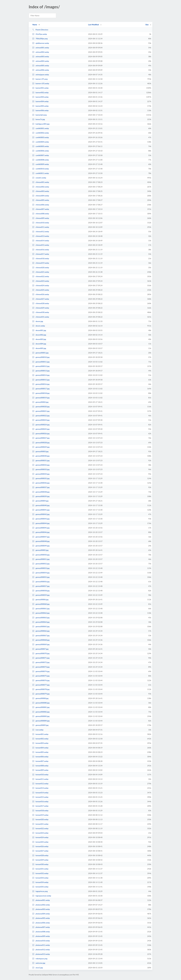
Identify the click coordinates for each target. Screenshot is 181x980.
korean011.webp (40, 779)
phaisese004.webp (41, 914)
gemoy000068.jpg (41, 640)
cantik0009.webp (41, 164)
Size (147, 25)
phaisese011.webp (41, 945)
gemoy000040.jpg (41, 505)
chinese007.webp (41, 209)
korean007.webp (40, 761)
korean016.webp (40, 801)
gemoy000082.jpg (41, 712)
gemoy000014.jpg (41, 375)
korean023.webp (40, 833)
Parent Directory (40, 30)
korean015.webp (40, 797)
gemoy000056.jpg (41, 582)
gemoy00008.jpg (40, 698)
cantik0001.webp (41, 128)
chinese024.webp (41, 285)
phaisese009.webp (41, 936)
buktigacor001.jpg (41, 124)
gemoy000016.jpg (41, 384)
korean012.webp (40, 784)
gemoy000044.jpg (41, 523)
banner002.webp (40, 92)
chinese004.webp (41, 196)
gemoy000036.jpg (41, 483)
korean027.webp (40, 851)
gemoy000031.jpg (41, 460)
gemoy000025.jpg (41, 429)
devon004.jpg (39, 344)
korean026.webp (40, 846)
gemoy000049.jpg (41, 546)
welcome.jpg (39, 963)
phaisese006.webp (41, 923)
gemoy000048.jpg (41, 541)
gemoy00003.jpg (40, 451)
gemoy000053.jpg (41, 568)
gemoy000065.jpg (41, 626)
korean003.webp (40, 743)
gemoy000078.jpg (41, 689)
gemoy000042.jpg (41, 514)
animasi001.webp (41, 48)
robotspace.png (40, 959)
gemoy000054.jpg (41, 573)
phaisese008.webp (41, 932)
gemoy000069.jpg (41, 644)
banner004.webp (40, 101)
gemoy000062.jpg (41, 613)
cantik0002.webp (41, 133)
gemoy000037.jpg (41, 487)
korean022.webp (40, 828)
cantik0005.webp (41, 146)
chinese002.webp (41, 187)
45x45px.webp (40, 34)
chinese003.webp (41, 191)
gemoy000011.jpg (41, 362)
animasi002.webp (41, 52)
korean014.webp (40, 793)
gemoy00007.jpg (40, 649)
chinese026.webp (41, 294)
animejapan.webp (41, 75)
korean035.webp (40, 887)
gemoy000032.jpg (41, 465)
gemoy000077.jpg (41, 685)
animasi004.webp (41, 61)
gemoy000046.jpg (41, 532)
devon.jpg (38, 321)
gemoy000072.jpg (41, 662)
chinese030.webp (41, 312)
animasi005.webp (41, 65)
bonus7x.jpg (39, 119)
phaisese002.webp (41, 905)
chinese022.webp (41, 276)
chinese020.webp (41, 267)
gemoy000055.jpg (41, 577)
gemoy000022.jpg (41, 416)
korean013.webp (40, 788)
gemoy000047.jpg (41, 537)
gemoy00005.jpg (40, 550)
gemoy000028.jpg (41, 443)
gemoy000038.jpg (41, 492)
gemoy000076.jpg (41, 680)
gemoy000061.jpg (41, 608)
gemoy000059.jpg (41, 595)
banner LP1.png (40, 79)
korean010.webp (40, 774)
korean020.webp (40, 819)
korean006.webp (40, 757)
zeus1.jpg (37, 968)
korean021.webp (40, 824)
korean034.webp (40, 882)
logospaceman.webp (42, 896)
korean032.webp (40, 873)
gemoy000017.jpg (41, 389)
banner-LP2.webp (41, 83)
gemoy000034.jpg (41, 474)
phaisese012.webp (41, 950)
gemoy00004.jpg (40, 501)
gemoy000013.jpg (41, 371)
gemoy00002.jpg (40, 402)
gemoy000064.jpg (41, 622)
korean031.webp (40, 869)
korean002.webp (40, 739)
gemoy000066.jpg (41, 631)
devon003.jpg (39, 339)
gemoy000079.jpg (41, 694)
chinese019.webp (41, 263)
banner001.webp (40, 88)
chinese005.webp (41, 200)
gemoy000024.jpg (41, 425)
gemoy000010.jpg (41, 357)
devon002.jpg (39, 335)
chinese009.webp (41, 218)
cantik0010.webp (41, 169)
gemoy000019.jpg (41, 398)
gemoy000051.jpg (41, 559)
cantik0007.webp (41, 155)
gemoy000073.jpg (41, 667)
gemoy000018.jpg (41, 393)
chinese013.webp (41, 236)
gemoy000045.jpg (41, 528)
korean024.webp (40, 837)
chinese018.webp (41, 258)
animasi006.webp (41, 70)
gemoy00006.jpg (40, 599)
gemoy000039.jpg (41, 496)
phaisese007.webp (41, 927)
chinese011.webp (41, 227)
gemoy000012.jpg (41, 366)
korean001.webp (40, 734)
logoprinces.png (40, 891)
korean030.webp (40, 864)
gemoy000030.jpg (41, 456)
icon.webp (38, 730)
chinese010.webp (41, 223)
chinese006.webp (41, 205)
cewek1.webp (39, 178)
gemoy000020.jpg (41, 407)
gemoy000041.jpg (41, 510)
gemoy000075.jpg (41, 676)
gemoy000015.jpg (41, 380)
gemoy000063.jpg (41, 618)
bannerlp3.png (39, 115)
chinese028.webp (41, 303)
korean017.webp (40, 806)
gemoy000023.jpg (41, 420)
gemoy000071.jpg (41, 658)
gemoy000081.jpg (41, 707)
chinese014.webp (41, 241)
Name (35, 25)
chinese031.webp (41, 317)
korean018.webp (40, 810)
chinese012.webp (41, 231)
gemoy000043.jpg (41, 519)
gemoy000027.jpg (41, 438)
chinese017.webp (41, 254)
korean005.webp (40, 752)
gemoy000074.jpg (41, 671)
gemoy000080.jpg (41, 703)
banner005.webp (40, 106)
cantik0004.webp (41, 142)
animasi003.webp (41, 56)
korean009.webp (40, 770)
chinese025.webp (41, 290)
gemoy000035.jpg (41, 478)
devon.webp (39, 326)
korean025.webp (40, 842)
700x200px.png (40, 39)
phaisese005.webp (41, 918)
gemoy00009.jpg (40, 725)
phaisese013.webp (41, 954)
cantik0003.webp (41, 137)
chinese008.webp (41, 214)
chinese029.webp (41, 308)
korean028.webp (40, 855)
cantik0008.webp (41, 160)
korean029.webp (40, 860)
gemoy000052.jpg (41, 564)
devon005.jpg (39, 348)
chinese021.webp (41, 272)
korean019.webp (40, 815)
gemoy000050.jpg (41, 555)
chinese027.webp (41, 299)
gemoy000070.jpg (41, 653)
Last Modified (94, 25)
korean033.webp (40, 878)
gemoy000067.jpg (41, 635)
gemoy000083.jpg (41, 716)
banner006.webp (40, 110)
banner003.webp (40, 97)
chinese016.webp (41, 250)
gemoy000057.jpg (41, 586)
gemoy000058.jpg (41, 591)
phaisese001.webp (41, 900)
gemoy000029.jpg (41, 447)
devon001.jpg (39, 330)
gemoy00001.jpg (40, 353)
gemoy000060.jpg (41, 604)
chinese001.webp (41, 182)
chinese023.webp (41, 281)
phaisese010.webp (41, 941)
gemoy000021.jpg (41, 411)
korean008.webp (40, 766)
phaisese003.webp (41, 909)
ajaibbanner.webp (41, 43)
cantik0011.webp (41, 173)
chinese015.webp (41, 245)
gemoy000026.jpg (41, 433)
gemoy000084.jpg (41, 721)
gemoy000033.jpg (41, 469)
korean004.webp (40, 748)
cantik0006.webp (41, 151)
